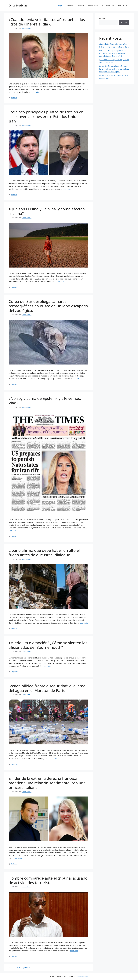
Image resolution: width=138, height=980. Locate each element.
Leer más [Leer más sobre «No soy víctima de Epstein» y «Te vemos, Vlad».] (13, 530)
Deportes (70, 5)
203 (19, 968)
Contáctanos (93, 5)
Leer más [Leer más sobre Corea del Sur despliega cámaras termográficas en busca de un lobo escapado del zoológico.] (78, 378)
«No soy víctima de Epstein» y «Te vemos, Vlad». (45, 401)
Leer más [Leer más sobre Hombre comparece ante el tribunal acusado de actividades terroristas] (74, 951)
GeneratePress (82, 977)
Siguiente (27, 968)
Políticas (124, 5)
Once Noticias (18, 5)
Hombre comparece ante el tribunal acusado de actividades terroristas (48, 880)
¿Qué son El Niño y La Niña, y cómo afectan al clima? (47, 211)
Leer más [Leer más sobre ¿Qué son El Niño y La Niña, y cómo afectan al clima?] (61, 282)
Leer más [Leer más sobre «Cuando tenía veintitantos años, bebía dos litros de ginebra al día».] (35, 92)
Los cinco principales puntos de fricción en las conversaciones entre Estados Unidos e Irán (46, 116)
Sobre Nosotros (108, 5)
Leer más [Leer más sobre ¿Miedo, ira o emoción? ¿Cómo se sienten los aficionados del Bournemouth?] (47, 666)
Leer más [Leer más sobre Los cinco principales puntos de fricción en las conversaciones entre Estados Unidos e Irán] (67, 189)
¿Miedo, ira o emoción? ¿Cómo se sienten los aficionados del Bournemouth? (48, 645)
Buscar (102, 19)
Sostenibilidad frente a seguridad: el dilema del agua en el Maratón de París (47, 688)
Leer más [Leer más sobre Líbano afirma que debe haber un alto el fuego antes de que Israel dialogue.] (84, 623)
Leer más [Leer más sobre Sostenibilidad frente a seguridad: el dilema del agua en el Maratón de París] (55, 758)
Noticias (81, 5)
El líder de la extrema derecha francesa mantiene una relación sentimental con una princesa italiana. (47, 783)
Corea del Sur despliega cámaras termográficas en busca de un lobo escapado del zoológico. (48, 306)
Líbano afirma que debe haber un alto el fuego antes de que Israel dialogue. (44, 553)
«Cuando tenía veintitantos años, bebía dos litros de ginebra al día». (47, 22)
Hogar (60, 5)
